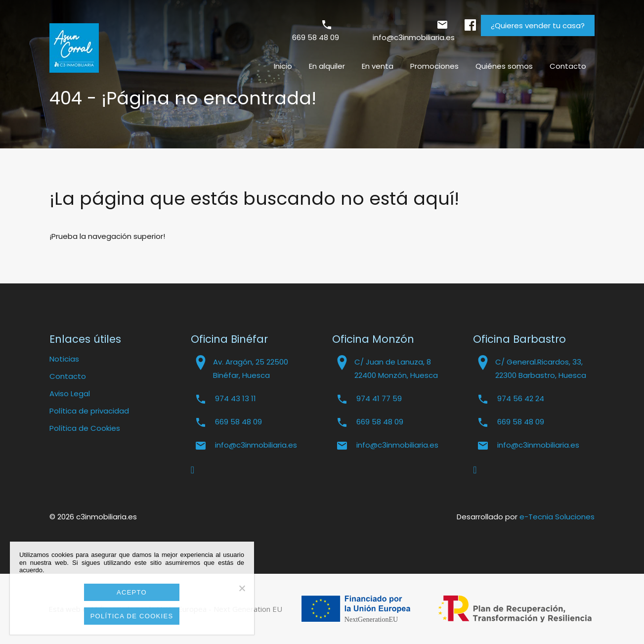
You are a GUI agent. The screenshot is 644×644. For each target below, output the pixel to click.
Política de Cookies (85, 428)
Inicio (283, 66)
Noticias (64, 359)
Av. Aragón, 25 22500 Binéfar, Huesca (251, 368)
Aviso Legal (70, 393)
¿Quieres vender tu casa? (538, 25)
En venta (378, 66)
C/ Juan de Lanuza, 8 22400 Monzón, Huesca (396, 368)
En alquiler (327, 66)
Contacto (568, 66)
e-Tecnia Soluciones (557, 517)
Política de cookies (132, 616)
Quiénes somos (504, 66)
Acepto (132, 592)
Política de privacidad (89, 411)
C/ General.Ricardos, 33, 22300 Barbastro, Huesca (541, 368)
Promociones (434, 66)
